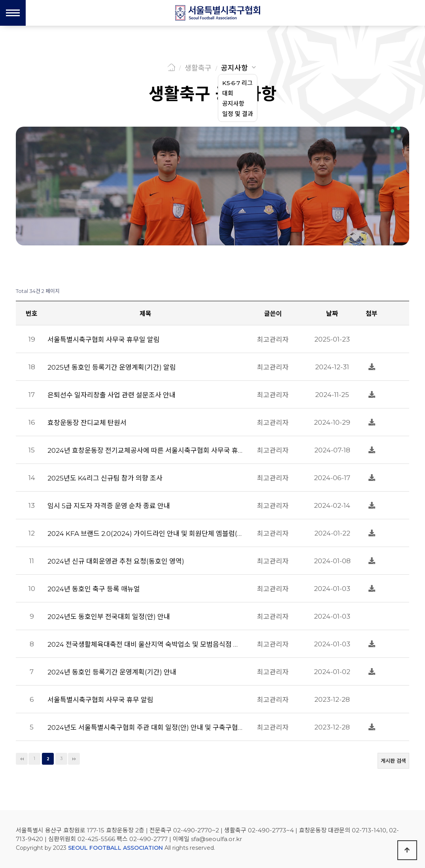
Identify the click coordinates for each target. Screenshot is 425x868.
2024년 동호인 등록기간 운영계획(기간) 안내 (112, 672)
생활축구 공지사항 (213, 94)
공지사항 (234, 68)
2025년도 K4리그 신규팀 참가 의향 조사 (105, 478)
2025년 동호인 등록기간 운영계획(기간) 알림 (112, 367)
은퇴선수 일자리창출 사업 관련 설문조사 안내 (111, 395)
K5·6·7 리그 (237, 83)
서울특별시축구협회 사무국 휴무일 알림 (104, 340)
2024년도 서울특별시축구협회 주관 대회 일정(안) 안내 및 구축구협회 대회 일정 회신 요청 (145, 727)
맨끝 (74, 759)
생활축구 (198, 68)
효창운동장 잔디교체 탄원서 (87, 423)
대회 (228, 93)
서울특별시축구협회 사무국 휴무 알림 (100, 700)
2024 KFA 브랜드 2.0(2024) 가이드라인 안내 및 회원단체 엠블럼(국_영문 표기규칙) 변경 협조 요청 (145, 534)
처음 (22, 759)
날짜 (332, 314)
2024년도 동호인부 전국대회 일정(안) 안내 (109, 617)
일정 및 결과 (238, 114)
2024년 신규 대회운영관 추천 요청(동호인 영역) (116, 561)
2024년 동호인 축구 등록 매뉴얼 (94, 589)
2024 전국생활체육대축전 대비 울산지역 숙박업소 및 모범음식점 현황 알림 (145, 644)
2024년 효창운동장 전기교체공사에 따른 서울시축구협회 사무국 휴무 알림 (145, 450)
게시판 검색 (393, 761)
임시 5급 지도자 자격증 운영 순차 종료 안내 (109, 506)
